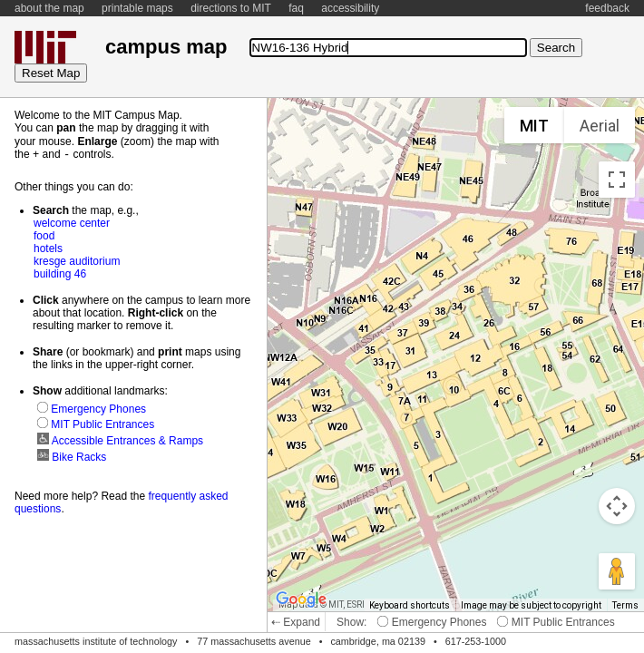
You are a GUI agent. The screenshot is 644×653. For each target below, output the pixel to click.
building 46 (60, 273)
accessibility (350, 8)
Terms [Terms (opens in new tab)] (625, 605)
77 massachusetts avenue (254, 641)
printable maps (137, 8)
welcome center (72, 222)
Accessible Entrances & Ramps (120, 440)
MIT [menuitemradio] (534, 126)
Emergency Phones (432, 622)
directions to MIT (231, 8)
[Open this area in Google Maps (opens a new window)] (301, 599)
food (44, 235)
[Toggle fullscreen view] (617, 180)
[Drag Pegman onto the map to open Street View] (617, 571)
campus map (166, 47)
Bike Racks (72, 456)
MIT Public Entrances (556, 622)
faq (296, 8)
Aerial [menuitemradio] (600, 126)
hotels (48, 248)
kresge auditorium (77, 260)
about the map (49, 8)
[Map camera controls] (617, 506)
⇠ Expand (296, 622)
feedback (607, 8)
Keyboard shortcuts (410, 605)
